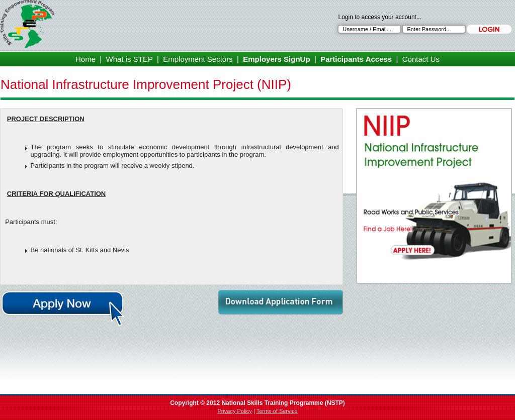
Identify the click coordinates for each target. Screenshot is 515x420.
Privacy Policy (234, 411)
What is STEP (130, 59)
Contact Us (421, 59)
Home (85, 59)
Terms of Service (277, 411)
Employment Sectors (198, 59)
